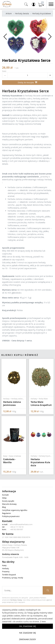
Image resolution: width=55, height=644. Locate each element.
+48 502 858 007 (16, 529)
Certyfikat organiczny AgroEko (15, 510)
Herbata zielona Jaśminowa (12, 403)
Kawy (4, 565)
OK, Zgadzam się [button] (27, 626)
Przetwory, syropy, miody (13, 578)
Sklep (4, 498)
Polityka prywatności (11, 516)
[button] (5, 37)
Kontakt (5, 495)
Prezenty (6, 571)
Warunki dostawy (9, 504)
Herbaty (6, 568)
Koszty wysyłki (8, 501)
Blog (4, 507)
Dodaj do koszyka (27, 82)
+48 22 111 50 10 (17, 527)
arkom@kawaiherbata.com (21, 524)
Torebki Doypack (9, 575)
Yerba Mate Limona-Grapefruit (41, 403)
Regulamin (7, 513)
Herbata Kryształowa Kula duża (40, 462)
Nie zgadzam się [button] (27, 633)
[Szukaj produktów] (48, 590)
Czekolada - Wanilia (9, 461)
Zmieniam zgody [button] (27, 639)
